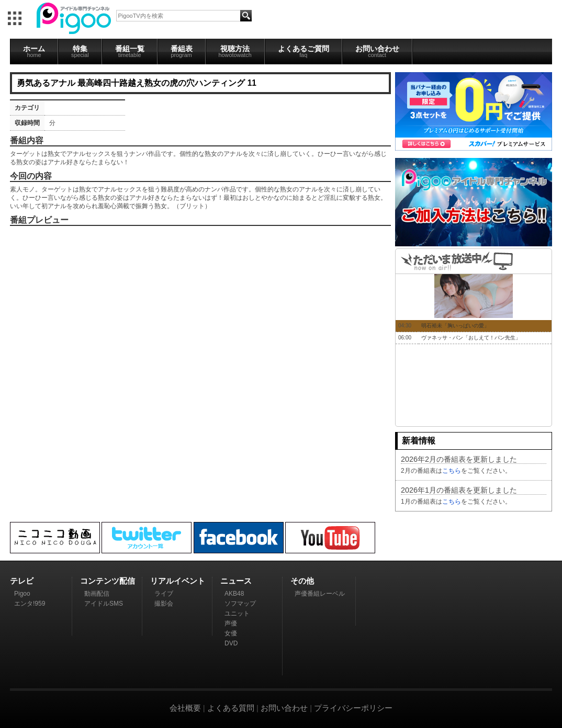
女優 (231, 633)
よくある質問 (231, 708)
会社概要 (185, 708)
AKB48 (234, 594)
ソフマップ (240, 604)
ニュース (236, 581)
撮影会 (164, 604)
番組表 (182, 51)
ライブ (164, 594)
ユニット (237, 613)
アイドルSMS (104, 604)
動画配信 (97, 594)
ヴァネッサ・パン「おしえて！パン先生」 (471, 338)
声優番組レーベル (320, 594)
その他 (302, 581)
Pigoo (22, 594)
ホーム (34, 51)
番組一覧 (130, 51)
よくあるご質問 (304, 51)
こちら (452, 471)
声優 (231, 623)
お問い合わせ (377, 51)
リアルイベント (178, 581)
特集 (80, 51)
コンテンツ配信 (108, 581)
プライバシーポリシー (353, 708)
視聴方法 (235, 51)
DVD (231, 643)
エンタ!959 (30, 604)
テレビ (22, 581)
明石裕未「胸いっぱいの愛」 (455, 326)
